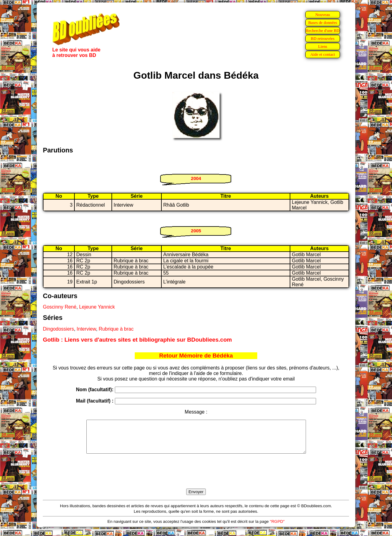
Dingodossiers (58, 329)
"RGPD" (277, 528)
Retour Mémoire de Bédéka (196, 356)
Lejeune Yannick (97, 307)
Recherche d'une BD (323, 30)
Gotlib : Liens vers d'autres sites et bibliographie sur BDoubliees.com (137, 340)
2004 (196, 178)
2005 (196, 231)
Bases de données (322, 22)
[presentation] (196, 478)
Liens (323, 46)
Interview (86, 329)
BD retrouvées (323, 38)
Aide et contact (323, 54)
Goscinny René (60, 307)
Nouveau (322, 15)
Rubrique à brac (116, 329)
